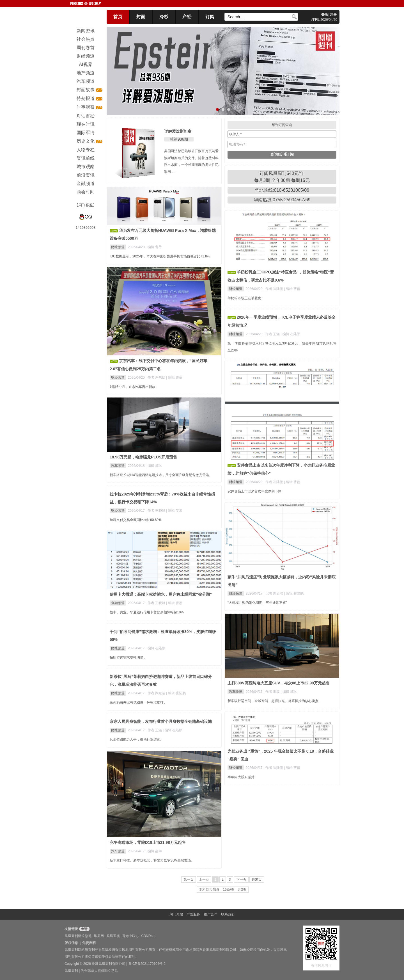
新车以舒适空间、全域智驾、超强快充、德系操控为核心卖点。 (275, 701)
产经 (187, 17)
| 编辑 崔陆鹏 (290, 334)
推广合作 (211, 914)
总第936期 (179, 139)
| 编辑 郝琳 (154, 466)
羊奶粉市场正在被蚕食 (244, 298)
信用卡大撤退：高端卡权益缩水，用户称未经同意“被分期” (161, 594)
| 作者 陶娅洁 (156, 693)
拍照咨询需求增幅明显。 (128, 657)
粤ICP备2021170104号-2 (147, 964)
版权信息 (71, 943)
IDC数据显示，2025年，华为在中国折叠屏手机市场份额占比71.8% (160, 256)
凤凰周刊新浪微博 (78, 936)
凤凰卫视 (113, 936)
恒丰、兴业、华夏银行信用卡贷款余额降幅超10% (147, 612)
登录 (325, 15)
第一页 (189, 880)
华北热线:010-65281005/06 (282, 190)
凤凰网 (99, 936)
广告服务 (193, 914)
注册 (333, 15)
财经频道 (118, 247)
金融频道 (118, 603)
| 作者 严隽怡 (156, 378)
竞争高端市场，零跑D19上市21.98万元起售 (148, 842)
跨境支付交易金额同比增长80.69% (136, 520)
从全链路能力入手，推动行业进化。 (137, 739)
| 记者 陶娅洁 (274, 593)
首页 (118, 17)
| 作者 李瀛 (272, 692)
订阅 (210, 17)
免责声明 (89, 943)
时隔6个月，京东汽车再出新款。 (134, 387)
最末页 (257, 880)
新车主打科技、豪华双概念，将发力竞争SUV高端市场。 (152, 860)
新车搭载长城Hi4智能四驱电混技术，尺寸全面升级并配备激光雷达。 (161, 475)
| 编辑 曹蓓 (154, 247)
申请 (84, 929)
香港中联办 (130, 936)
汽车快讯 (236, 692)
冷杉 (164, 17)
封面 (141, 17)
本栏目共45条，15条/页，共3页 (223, 890)
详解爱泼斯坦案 (178, 131)
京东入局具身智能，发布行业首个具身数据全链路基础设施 (161, 721)
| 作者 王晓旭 (156, 511)
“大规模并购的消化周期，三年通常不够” (257, 603)
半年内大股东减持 (241, 777)
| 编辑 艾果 (174, 511)
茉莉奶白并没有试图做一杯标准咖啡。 (138, 702)
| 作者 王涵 (272, 334)
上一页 (204, 880)
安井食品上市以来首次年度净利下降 (254, 491)
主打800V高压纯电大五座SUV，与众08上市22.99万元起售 (279, 683)
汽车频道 (118, 466)
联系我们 (228, 914)
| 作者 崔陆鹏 (274, 289)
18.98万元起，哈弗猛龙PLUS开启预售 (143, 457)
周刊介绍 (176, 914)
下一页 (241, 880)
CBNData (148, 936)
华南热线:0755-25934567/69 (282, 200)
